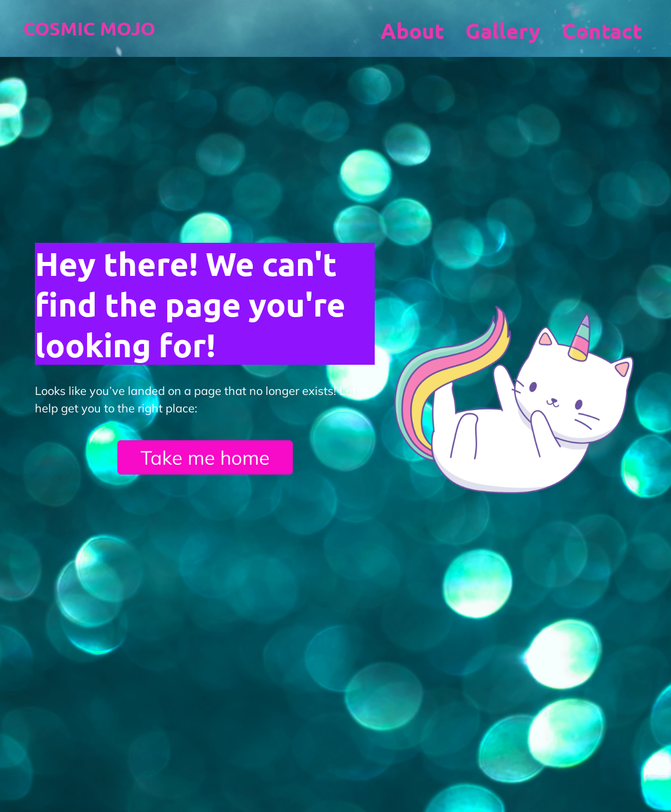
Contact (602, 30)
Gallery (503, 30)
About (412, 30)
